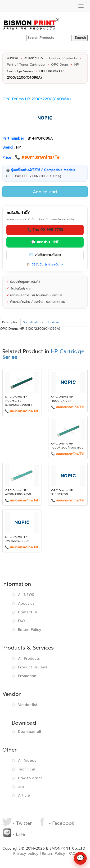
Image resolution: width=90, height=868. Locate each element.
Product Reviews (33, 667)
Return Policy (30, 630)
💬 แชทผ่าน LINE (45, 242)
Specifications (33, 322)
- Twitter (17, 823)
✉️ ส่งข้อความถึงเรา (45, 255)
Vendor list (28, 705)
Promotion (27, 676)
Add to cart (45, 192)
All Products (29, 658)
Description (10, 322)
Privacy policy (26, 854)
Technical (26, 769)
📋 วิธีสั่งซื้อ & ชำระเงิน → (45, 265)
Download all (29, 732)
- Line (13, 834)
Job (21, 787)
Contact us (28, 612)
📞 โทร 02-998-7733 (45, 230)
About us (26, 603)
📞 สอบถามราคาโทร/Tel (38, 157)
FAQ (21, 621)
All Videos (27, 761)
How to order (30, 778)
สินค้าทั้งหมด (34, 58)
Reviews (54, 322)
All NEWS (26, 595)
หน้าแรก (12, 58)
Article (24, 795)
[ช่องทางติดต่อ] (80, 858)
